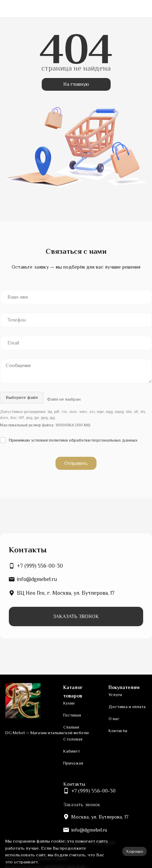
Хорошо (135, 851)
